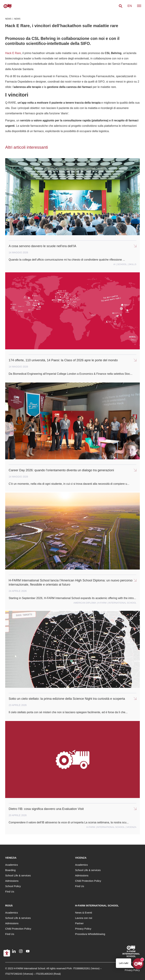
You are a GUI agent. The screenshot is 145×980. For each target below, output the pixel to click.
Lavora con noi (84, 918)
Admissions (12, 881)
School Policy (13, 886)
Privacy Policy (83, 929)
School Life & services (18, 875)
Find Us (10, 891)
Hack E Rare (13, 53)
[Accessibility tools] (7, 953)
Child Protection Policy (88, 881)
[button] (121, 6)
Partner (79, 923)
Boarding (10, 870)
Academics (12, 865)
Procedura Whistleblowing (90, 934)
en (130, 6)
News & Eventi (84, 913)
